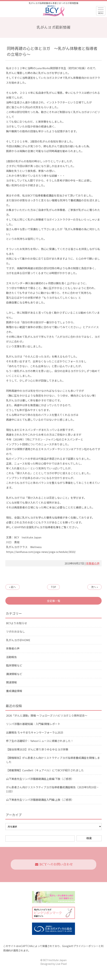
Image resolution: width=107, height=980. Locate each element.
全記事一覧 (54, 601)
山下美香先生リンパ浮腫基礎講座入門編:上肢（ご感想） (40, 800)
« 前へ (13, 587)
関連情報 (11, 682)
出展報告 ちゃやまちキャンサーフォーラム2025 (35, 732)
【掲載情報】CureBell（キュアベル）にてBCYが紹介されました (45, 770)
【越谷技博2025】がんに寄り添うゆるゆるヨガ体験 (37, 749)
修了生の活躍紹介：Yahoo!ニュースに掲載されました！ (40, 741)
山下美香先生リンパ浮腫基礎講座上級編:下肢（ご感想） (40, 779)
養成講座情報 (14, 691)
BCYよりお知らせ (17, 623)
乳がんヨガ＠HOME (18, 640)
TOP (53, 587)
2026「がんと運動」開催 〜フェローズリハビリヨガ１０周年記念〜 (47, 715)
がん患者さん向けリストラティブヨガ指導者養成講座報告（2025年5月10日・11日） (53, 789)
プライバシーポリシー (86, 946)
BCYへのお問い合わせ (54, 864)
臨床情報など (14, 665)
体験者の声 (93, 563)
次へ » (94, 587)
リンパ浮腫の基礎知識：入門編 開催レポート (33, 724)
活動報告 (11, 657)
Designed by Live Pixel (54, 964)
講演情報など (14, 674)
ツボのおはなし (15, 631)
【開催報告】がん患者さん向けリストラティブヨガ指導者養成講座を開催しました (53, 760)
